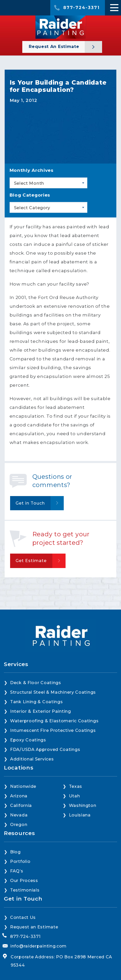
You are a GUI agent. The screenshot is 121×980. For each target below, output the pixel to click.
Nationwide (23, 786)
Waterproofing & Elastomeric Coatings (54, 721)
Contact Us (23, 917)
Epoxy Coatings (28, 740)
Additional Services (32, 759)
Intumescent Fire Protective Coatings (53, 730)
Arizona (19, 796)
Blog (15, 852)
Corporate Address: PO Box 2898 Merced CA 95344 (61, 961)
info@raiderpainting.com (38, 946)
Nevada (19, 815)
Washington (83, 805)
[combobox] (48, 183)
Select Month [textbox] (29, 183)
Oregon (19, 825)
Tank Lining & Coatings (36, 702)
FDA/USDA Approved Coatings (45, 750)
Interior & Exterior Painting (41, 711)
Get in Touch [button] (30, 503)
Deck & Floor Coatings (36, 683)
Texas (76, 786)
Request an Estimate (55, 47)
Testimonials (25, 890)
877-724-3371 (81, 8)
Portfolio (20, 861)
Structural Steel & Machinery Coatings (53, 692)
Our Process (24, 881)
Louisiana (80, 815)
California (21, 805)
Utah (74, 796)
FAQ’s (17, 871)
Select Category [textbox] (32, 208)
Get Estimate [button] (31, 561)
